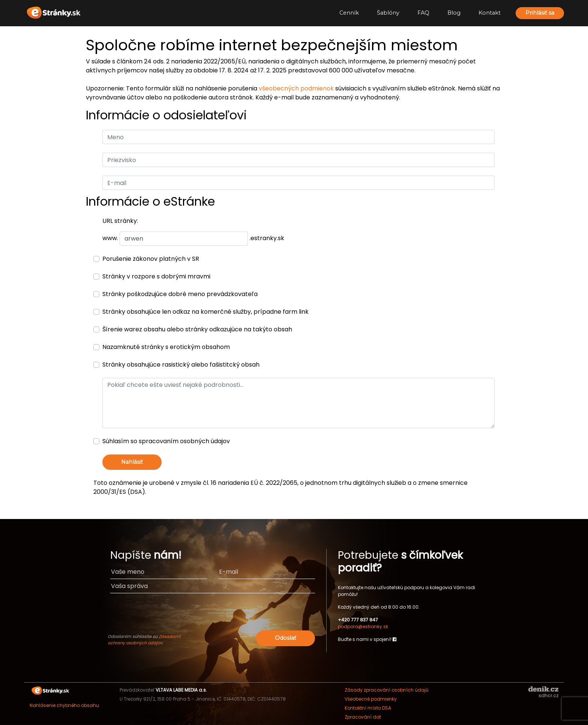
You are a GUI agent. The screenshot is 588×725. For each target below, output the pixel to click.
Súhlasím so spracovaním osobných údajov (166, 441)
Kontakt (490, 13)
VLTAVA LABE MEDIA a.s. (181, 690)
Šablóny (388, 13)
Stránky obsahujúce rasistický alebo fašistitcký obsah (181, 365)
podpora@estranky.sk (363, 626)
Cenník (349, 13)
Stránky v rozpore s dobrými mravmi (156, 276)
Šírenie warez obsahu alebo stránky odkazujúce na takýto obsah (197, 329)
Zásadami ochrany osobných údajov (144, 640)
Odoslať (286, 638)
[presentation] (258, 614)
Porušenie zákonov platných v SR (151, 259)
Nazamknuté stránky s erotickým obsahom (166, 347)
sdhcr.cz (548, 696)
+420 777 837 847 (358, 620)
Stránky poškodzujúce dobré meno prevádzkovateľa (180, 294)
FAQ (423, 13)
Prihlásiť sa (540, 13)
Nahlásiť (132, 462)
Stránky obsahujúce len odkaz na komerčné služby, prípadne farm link (205, 312)
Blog (454, 13)
